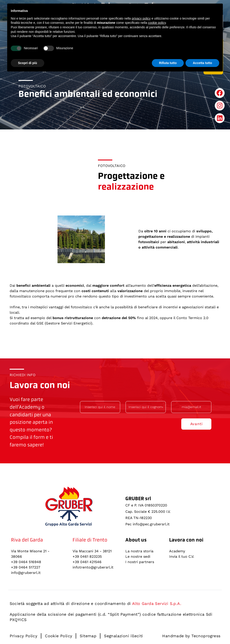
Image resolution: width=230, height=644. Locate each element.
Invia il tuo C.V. (182, 556)
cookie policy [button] (157, 23)
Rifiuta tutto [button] (168, 63)
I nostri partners (140, 562)
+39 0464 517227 (26, 567)
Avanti (196, 424)
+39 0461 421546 (87, 562)
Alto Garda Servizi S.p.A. (157, 604)
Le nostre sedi (138, 556)
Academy (177, 551)
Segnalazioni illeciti (123, 636)
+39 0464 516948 (26, 562)
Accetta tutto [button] (202, 63)
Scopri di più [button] (28, 63)
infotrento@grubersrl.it (93, 567)
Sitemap (88, 636)
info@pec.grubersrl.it (151, 524)
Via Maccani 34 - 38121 (92, 551)
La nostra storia (139, 551)
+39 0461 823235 (87, 556)
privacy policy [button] (141, 18)
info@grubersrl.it (26, 573)
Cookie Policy (59, 636)
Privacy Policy (24, 636)
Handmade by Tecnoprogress (191, 636)
